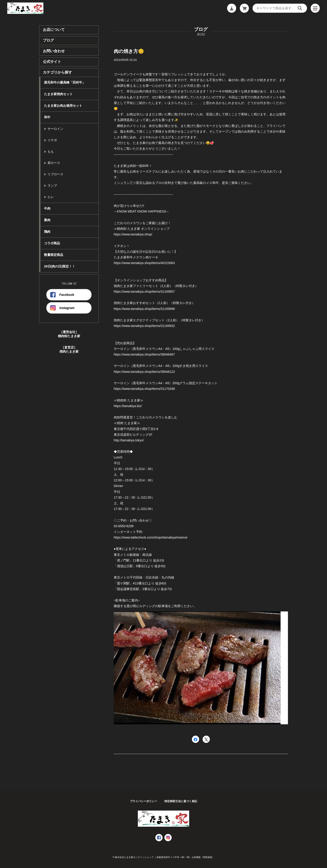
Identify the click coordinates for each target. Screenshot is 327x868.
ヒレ (51, 197)
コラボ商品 (52, 243)
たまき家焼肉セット (58, 94)
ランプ (52, 185)
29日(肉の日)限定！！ (60, 266)
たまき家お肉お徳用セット (63, 106)
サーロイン (55, 129)
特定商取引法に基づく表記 (181, 801)
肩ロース (54, 163)
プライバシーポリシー (144, 801)
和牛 (47, 117)
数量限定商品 (54, 255)
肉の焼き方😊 (129, 51)
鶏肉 (47, 232)
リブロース (55, 174)
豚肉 (47, 220)
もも (51, 151)
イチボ (52, 140)
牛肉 (47, 208)
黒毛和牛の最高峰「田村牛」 (65, 82)
